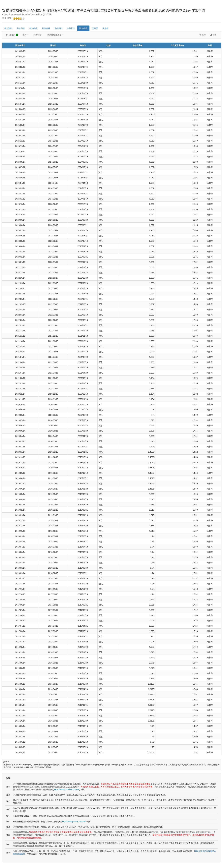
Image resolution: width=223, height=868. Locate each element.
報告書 (105, 28)
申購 (213, 35)
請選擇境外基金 (55, 35)
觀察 (202, 35)
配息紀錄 (83, 28)
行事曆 (95, 28)
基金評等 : (13, 18)
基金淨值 (21, 28)
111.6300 (11, 35)
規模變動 (58, 28)
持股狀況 (71, 28)
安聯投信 (38, 35)
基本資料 (8, 28)
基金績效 (33, 28)
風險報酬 (46, 28)
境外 (26, 35)
